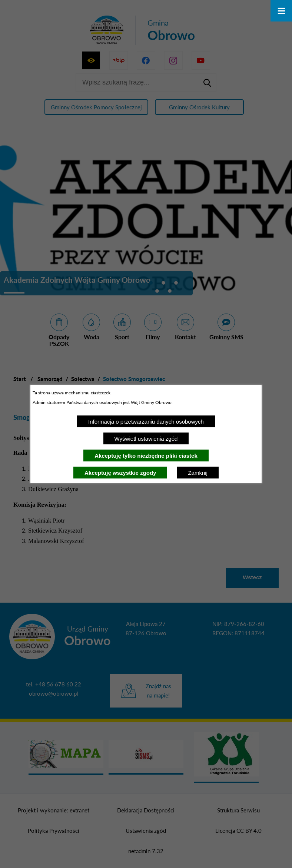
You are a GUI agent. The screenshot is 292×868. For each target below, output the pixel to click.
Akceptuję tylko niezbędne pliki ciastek (146, 456)
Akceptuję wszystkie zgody (120, 473)
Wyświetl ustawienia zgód (146, 439)
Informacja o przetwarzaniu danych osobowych (146, 422)
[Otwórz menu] (281, 11)
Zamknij (198, 473)
